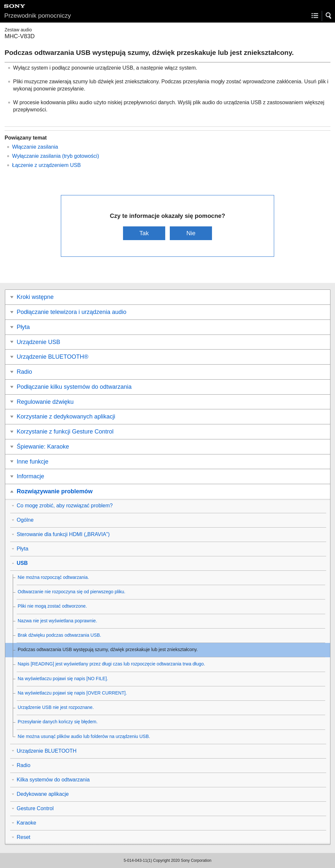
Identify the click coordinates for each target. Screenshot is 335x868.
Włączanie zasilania (35, 147)
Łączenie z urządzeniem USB (46, 165)
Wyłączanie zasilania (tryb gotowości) (56, 156)
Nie (191, 233)
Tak (144, 233)
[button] (329, 16)
